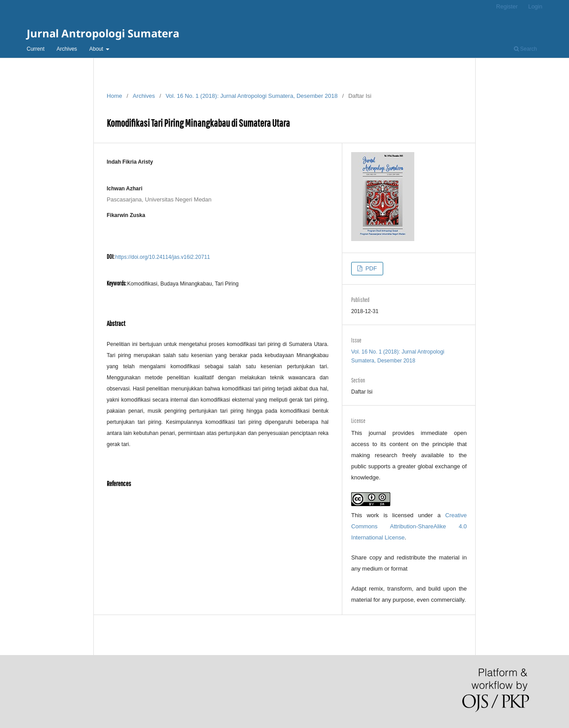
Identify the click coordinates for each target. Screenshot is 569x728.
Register (507, 6)
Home (114, 96)
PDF (370, 268)
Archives (67, 49)
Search (525, 49)
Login (535, 6)
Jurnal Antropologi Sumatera (103, 33)
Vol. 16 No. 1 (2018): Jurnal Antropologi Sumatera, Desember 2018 (251, 96)
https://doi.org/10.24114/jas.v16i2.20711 (163, 257)
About (97, 49)
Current (36, 49)
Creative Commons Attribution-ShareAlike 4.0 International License (409, 526)
